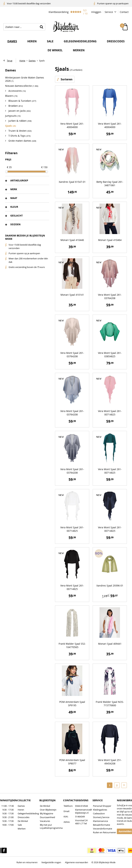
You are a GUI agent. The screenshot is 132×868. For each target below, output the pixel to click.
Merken (79, 50)
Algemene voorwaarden (76, 862)
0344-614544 (81, 806)
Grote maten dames (22, 141)
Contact (124, 12)
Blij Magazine (46, 813)
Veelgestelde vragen (51, 862)
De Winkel (23, 821)
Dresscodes (116, 41)
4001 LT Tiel (81, 823)
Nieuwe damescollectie (22, 86)
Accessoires (17, 91)
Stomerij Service (101, 817)
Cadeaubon (99, 813)
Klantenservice (100, 821)
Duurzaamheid (47, 817)
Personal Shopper (102, 806)
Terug (10, 61)
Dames (12, 41)
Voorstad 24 (81, 820)
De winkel (55, 50)
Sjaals (11, 126)
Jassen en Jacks (19, 111)
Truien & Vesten (20, 131)
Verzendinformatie (103, 829)
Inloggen (96, 12)
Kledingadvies (100, 810)
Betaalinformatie (101, 825)
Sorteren (67, 79)
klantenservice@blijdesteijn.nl (84, 811)
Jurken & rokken (20, 121)
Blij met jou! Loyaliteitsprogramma (51, 826)
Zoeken (42, 27)
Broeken (15, 106)
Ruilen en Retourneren (104, 832)
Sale (50, 41)
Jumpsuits (13, 116)
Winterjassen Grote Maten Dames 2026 (25, 79)
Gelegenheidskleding (80, 41)
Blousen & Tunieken (22, 101)
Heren (32, 41)
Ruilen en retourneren (27, 862)
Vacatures (45, 821)
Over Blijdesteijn (48, 810)
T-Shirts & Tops (19, 136)
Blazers (11, 96)
